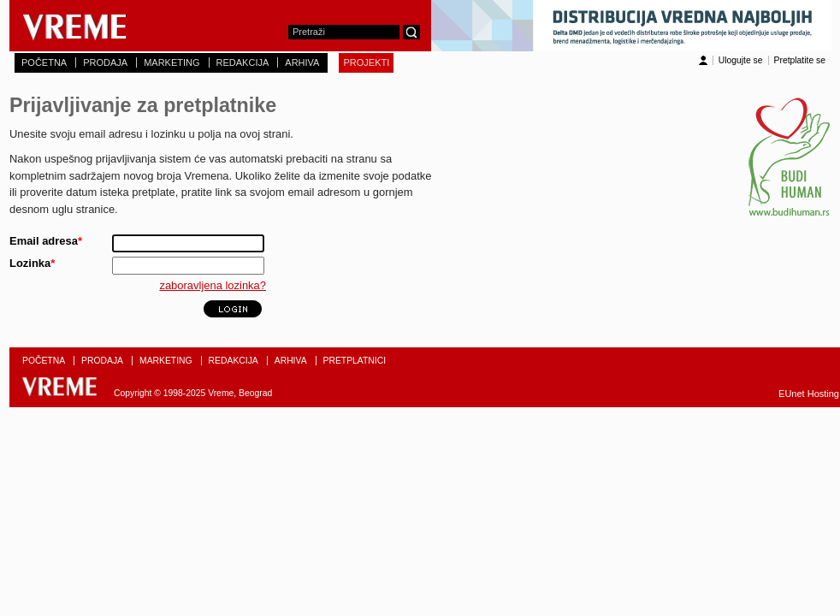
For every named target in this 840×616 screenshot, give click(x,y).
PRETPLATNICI (355, 361)
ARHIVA (302, 62)
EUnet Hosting (809, 394)
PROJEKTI (366, 62)
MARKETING (172, 62)
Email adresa (46, 241)
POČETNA (44, 62)
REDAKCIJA (243, 62)
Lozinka (32, 263)
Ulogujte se (741, 60)
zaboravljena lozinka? (213, 285)
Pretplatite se (800, 60)
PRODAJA (105, 62)
